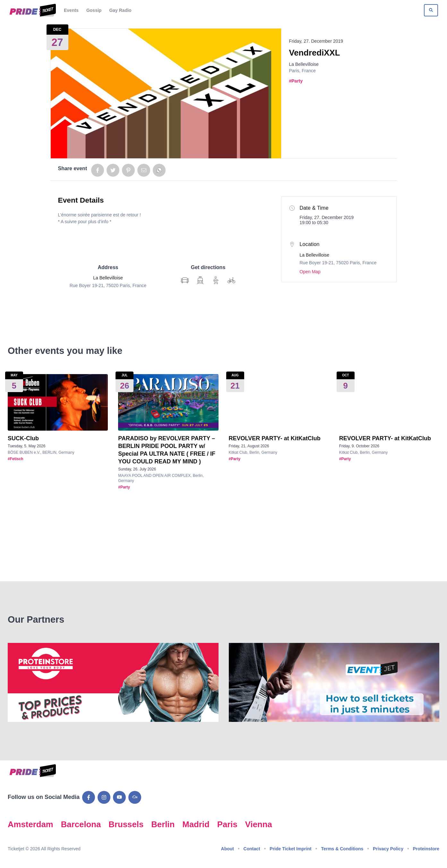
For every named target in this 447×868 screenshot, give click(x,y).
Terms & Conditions (342, 849)
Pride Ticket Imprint (290, 849)
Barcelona (81, 824)
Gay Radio (120, 10)
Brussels (126, 824)
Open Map (310, 272)
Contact (252, 849)
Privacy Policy (388, 849)
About (228, 849)
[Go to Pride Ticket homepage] (32, 10)
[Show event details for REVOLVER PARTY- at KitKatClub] (279, 402)
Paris (227, 824)
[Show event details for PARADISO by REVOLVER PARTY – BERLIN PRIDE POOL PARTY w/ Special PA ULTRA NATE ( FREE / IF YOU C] (168, 402)
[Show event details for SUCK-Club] (58, 402)
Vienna (259, 824)
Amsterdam (30, 824)
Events (71, 10)
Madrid (196, 824)
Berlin (163, 824)
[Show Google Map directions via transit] (200, 280)
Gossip (94, 10)
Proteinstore (426, 849)
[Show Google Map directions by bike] (231, 280)
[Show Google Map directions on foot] (216, 280)
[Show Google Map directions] (185, 280)
